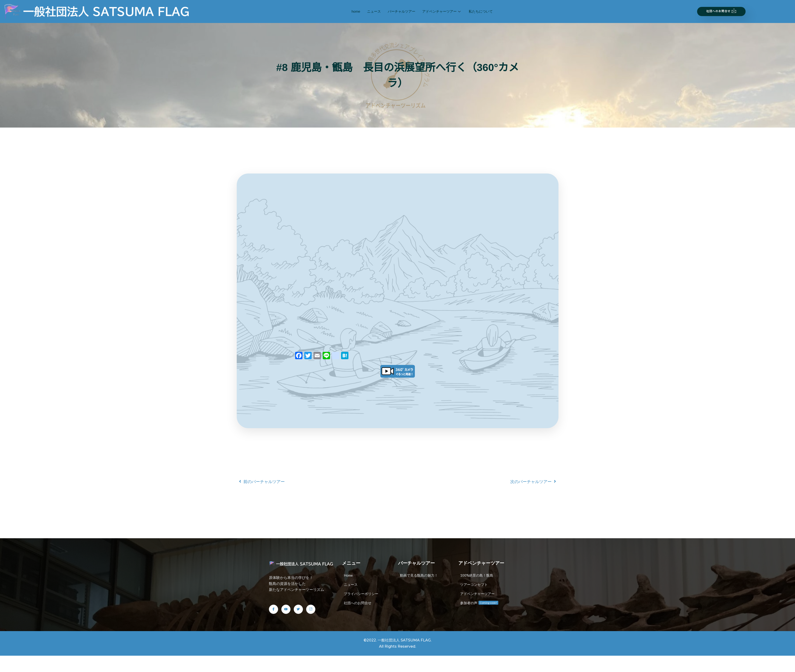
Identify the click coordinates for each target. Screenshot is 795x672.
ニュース (374, 11)
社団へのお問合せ (721, 11)
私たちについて (481, 11)
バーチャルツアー (402, 11)
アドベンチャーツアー (442, 11)
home (356, 11)
